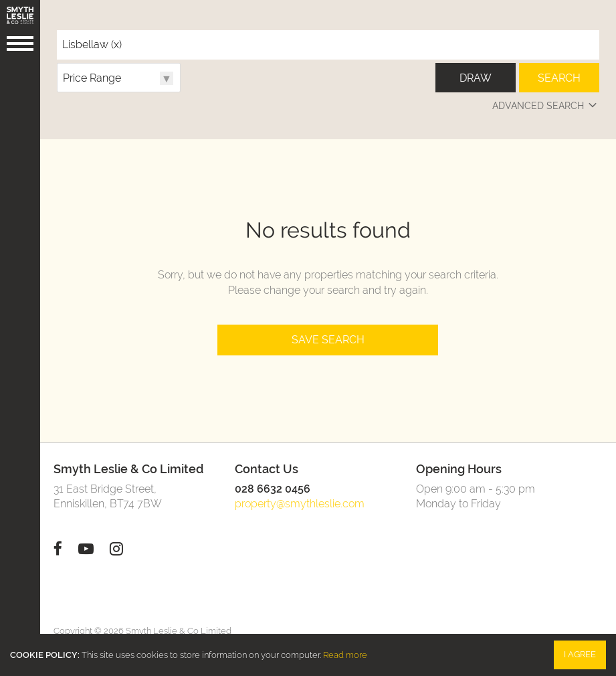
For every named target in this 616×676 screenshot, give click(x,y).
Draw (476, 78)
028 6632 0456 (273, 489)
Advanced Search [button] (546, 106)
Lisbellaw (92, 45)
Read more (345, 655)
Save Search (328, 340)
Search (559, 78)
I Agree (580, 654)
